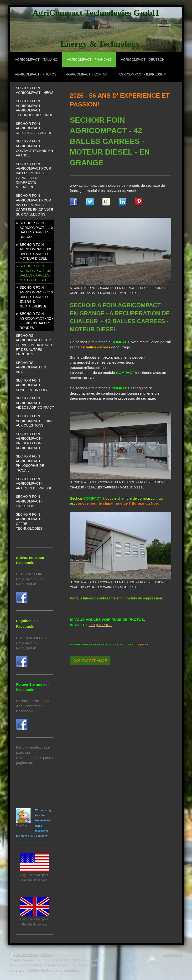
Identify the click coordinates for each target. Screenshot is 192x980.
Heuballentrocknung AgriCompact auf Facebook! (33, 706)
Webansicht (172, 955)
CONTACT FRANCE (90, 661)
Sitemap (47, 955)
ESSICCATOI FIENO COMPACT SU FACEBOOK (33, 643)
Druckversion (24, 955)
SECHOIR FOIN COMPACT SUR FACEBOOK (30, 579)
